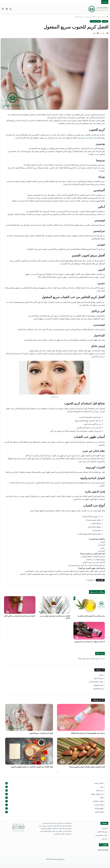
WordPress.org (98, 689)
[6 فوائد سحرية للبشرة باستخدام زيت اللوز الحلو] (20, 605)
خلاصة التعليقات (98, 685)
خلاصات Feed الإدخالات (96, 682)
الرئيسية (105, 17)
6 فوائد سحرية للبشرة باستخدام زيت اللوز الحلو (20, 616)
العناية (98, 17)
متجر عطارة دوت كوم (89, 138)
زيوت (102, 791)
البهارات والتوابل (98, 806)
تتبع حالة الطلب (102, 836)
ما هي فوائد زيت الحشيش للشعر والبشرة (91, 616)
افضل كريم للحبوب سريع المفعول (37, 734)
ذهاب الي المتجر (102, 855)
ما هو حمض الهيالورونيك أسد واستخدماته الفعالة (82, 734)
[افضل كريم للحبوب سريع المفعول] (29, 717)
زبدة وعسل (100, 795)
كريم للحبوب (90, 580)
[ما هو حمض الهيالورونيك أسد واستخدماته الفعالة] (81, 717)
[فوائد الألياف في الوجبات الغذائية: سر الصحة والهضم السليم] (29, 752)
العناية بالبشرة (95, 21)
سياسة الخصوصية (101, 840)
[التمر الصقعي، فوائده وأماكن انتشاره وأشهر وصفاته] (81, 752)
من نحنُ (104, 843)
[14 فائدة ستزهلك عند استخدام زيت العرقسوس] (89, 631)
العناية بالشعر (99, 817)
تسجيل (101, 675)
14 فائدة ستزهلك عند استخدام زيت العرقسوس (89, 642)
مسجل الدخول (91, 659)
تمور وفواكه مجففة (97, 799)
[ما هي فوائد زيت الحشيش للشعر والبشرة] (89, 605)
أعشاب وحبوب (99, 788)
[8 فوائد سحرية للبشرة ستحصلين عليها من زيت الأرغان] (54, 605)
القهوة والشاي (99, 813)
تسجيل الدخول (99, 678)
